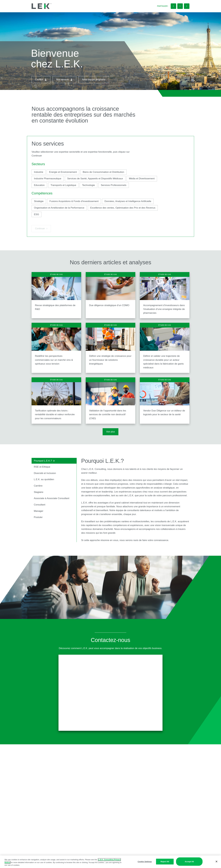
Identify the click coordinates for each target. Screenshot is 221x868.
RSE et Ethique (42, 467)
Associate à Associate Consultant (52, 498)
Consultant (40, 505)
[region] (111, 862)
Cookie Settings (145, 861)
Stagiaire (39, 492)
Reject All (165, 861)
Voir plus (110, 432)
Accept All (189, 861)
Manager (39, 511)
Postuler (38, 517)
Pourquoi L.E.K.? (44, 461)
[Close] (216, 862)
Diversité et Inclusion (45, 473)
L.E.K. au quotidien (44, 479)
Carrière (38, 486)
